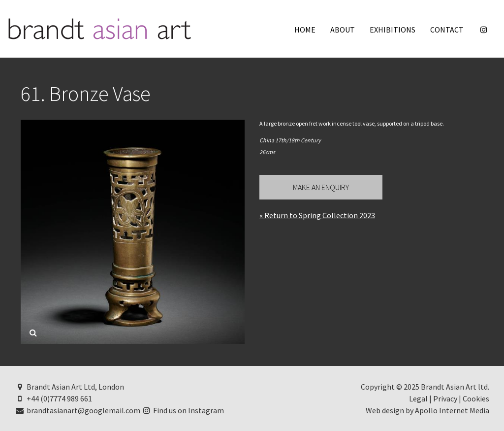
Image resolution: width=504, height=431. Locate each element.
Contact (447, 30)
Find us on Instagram (183, 410)
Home (305, 30)
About (343, 30)
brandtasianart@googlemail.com (78, 410)
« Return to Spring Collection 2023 (317, 215)
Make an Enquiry (321, 187)
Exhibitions (393, 30)
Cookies (476, 398)
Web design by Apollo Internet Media (427, 410)
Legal (418, 398)
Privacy (445, 398)
